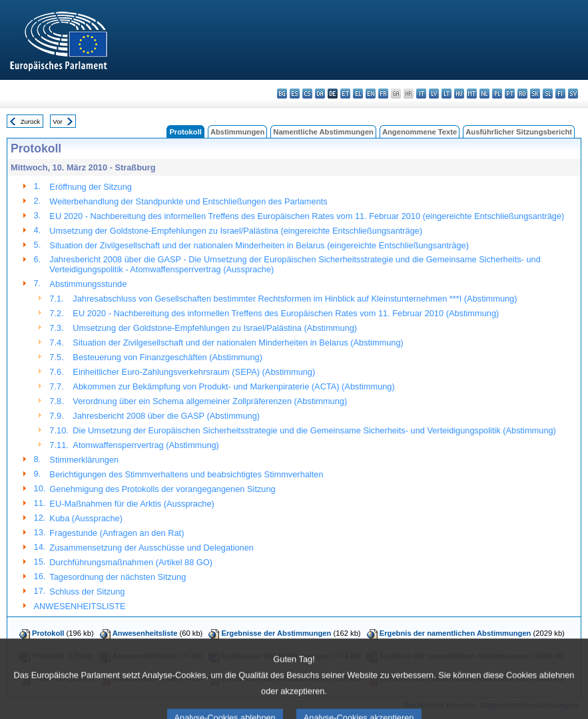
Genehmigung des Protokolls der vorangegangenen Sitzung (162, 489)
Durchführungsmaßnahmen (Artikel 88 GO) (131, 562)
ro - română (522, 94)
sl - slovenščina (548, 94)
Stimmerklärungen (84, 460)
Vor (57, 121)
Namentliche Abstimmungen (323, 132)
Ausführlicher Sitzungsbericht (519, 132)
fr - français (383, 94)
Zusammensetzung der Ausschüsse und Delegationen (151, 548)
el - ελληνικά (358, 94)
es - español (295, 94)
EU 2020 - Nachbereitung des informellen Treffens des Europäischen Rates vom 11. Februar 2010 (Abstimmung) (286, 313)
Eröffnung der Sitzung (91, 187)
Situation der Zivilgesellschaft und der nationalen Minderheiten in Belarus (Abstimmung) (238, 343)
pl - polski (497, 94)
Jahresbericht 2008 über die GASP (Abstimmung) (166, 416)
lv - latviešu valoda (434, 94)
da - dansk (320, 94)
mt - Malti (472, 94)
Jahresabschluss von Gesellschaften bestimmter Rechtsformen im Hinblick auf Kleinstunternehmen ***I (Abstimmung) (295, 299)
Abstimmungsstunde (88, 284)
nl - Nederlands (484, 94)
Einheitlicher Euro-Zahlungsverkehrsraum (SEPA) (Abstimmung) (194, 372)
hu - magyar (459, 94)
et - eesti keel (345, 94)
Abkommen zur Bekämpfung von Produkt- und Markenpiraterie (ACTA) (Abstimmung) (233, 386)
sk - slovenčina (535, 94)
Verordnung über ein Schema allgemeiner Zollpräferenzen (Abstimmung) (210, 401)
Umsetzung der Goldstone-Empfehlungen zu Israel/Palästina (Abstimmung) (215, 328)
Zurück (30, 121)
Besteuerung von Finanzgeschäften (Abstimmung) (167, 357)
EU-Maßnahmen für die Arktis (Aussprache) (132, 504)
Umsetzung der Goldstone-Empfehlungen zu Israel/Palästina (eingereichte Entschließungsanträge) (236, 231)
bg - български (282, 94)
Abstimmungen (237, 132)
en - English (371, 94)
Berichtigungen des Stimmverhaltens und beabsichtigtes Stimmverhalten (186, 474)
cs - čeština (307, 94)
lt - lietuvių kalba (446, 94)
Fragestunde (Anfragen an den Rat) (117, 533)
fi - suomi (560, 94)
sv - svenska (573, 94)
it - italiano (421, 94)
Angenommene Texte (420, 132)
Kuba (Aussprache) (86, 518)
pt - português (510, 94)
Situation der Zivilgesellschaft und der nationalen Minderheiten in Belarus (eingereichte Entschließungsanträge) (259, 245)
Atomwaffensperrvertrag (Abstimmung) (146, 445)
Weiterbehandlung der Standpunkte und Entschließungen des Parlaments (188, 201)
